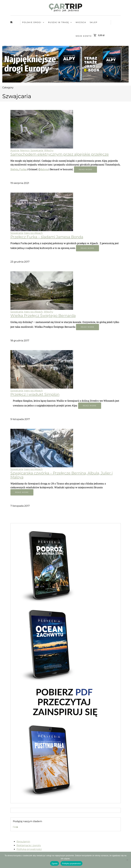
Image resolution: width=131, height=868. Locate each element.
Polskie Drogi (32, 22)
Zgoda (55, 863)
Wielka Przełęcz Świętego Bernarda (43, 316)
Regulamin (23, 842)
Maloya (44, 169)
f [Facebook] (13, 827)
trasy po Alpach (33, 233)
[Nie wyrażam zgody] (127, 860)
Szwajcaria (37, 150)
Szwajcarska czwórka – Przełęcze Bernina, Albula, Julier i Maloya (62, 475)
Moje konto (84, 36)
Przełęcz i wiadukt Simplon (35, 394)
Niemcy (25, 150)
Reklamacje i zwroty (29, 845)
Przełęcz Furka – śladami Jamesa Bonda (47, 237)
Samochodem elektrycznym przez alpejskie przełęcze (60, 154)
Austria (15, 150)
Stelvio (14, 169)
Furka (23, 169)
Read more (85, 169)
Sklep (94, 22)
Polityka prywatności (29, 849)
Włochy (49, 150)
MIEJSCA (81, 22)
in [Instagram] (15, 827)
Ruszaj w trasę (59, 22)
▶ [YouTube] (17, 827)
